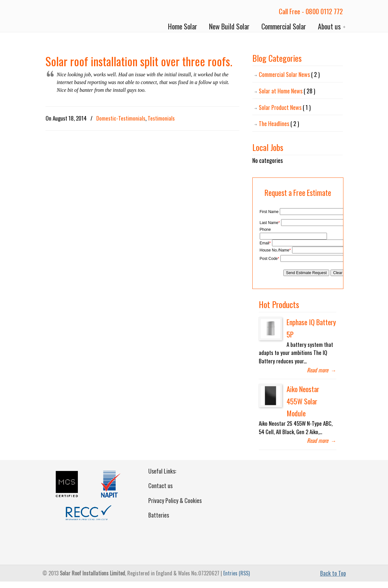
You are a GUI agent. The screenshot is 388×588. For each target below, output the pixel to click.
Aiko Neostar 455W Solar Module (303, 401)
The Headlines (279, 124)
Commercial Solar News (289, 75)
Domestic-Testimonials (121, 118)
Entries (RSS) (236, 573)
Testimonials (161, 118)
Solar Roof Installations (72, 16)
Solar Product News (285, 107)
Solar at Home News (287, 91)
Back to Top (333, 573)
